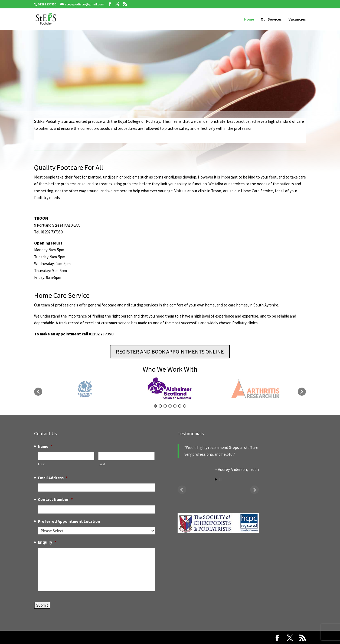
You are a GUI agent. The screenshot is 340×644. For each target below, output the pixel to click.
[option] (170, 389)
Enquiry (47, 542)
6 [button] (180, 406)
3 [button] (165, 406)
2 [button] (160, 406)
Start (216, 479)
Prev (182, 490)
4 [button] (170, 406)
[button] (38, 392)
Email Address (53, 478)
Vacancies (297, 19)
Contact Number (55, 499)
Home (249, 19)
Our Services (271, 19)
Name (45, 446)
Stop (220, 479)
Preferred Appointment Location (69, 521)
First (42, 464)
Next (254, 490)
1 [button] (155, 406)
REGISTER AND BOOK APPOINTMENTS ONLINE (170, 351)
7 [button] (185, 406)
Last (102, 464)
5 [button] (175, 406)
